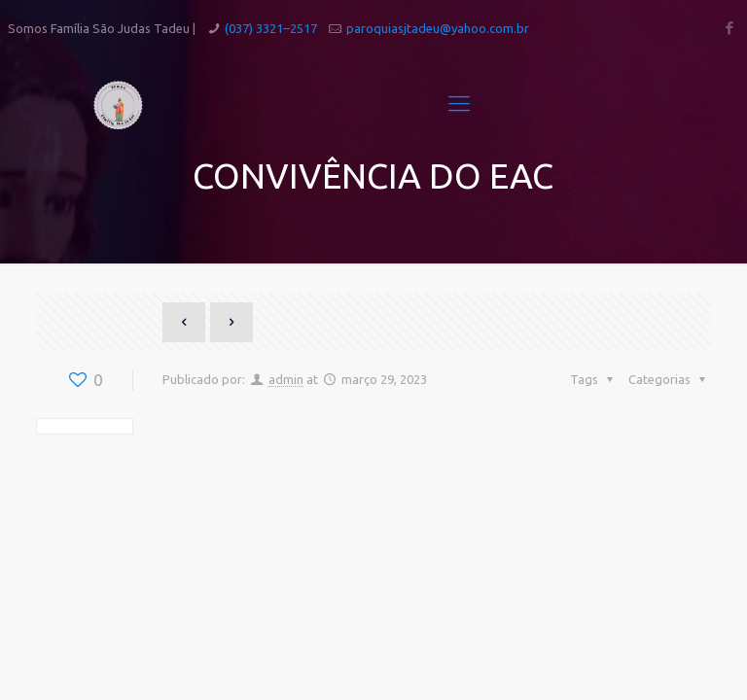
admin (286, 379)
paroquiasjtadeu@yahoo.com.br (438, 28)
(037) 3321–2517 (271, 28)
